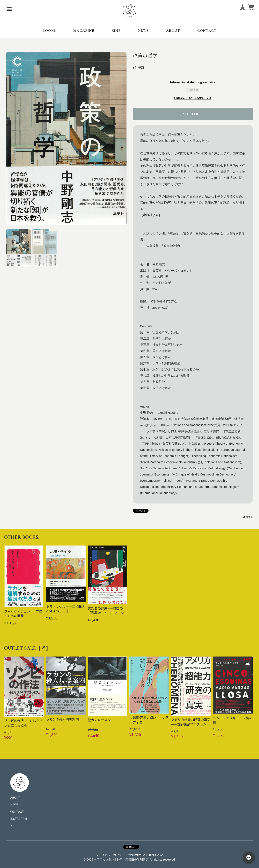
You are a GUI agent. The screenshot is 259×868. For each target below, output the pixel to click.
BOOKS (49, 30)
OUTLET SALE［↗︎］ (27, 648)
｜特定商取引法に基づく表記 (144, 855)
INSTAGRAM (19, 819)
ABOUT (173, 30)
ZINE (116, 30)
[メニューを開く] (9, 9)
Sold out (193, 90)
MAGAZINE (84, 30)
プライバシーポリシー (110, 855)
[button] (19, 248)
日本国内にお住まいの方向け (193, 98)
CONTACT (207, 30)
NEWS (143, 30)
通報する (248, 517)
